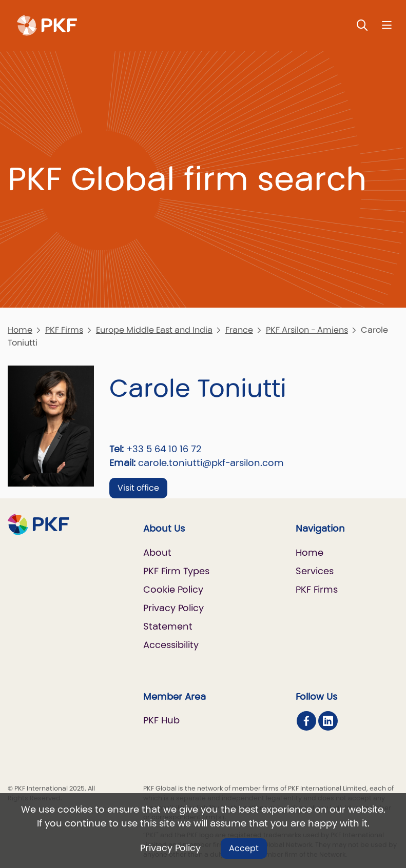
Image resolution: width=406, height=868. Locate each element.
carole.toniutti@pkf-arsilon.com (211, 463)
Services (315, 571)
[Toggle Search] (362, 25)
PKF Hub (161, 720)
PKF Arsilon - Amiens (307, 330)
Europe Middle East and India (154, 330)
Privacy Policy (170, 848)
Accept (244, 848)
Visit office (138, 488)
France (239, 330)
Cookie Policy (173, 589)
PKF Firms (64, 330)
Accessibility (171, 645)
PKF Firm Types (176, 571)
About (157, 552)
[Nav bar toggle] (387, 25)
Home (20, 330)
